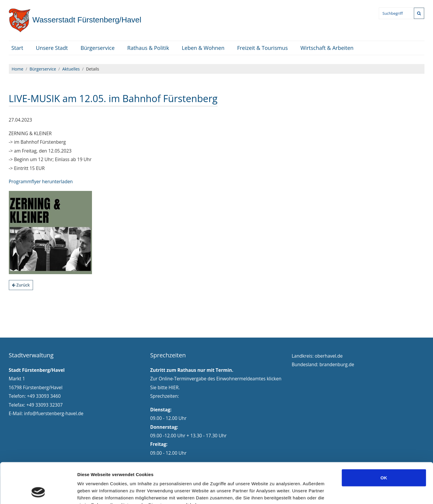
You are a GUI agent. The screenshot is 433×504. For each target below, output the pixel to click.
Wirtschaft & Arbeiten (327, 48)
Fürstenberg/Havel (75, 20)
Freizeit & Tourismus (262, 48)
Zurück (21, 285)
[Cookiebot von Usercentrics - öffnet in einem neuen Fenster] (38, 492)
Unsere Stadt (52, 48)
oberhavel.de (329, 356)
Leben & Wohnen (203, 48)
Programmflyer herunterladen (41, 181)
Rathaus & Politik (148, 48)
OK (384, 441)
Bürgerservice (98, 48)
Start (17, 48)
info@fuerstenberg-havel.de (54, 413)
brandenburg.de (337, 364)
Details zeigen (313, 492)
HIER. (174, 387)
